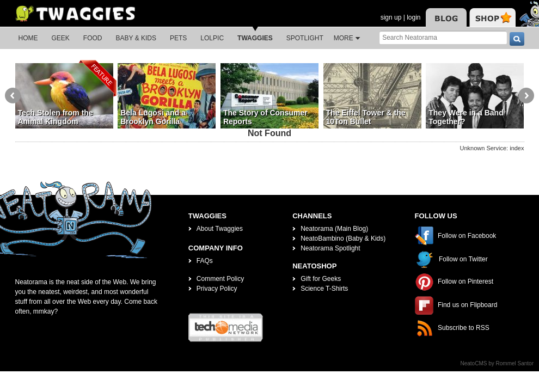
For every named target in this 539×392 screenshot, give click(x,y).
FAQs (205, 261)
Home (28, 38)
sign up (391, 17)
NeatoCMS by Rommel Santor (497, 363)
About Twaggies (220, 229)
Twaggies (255, 38)
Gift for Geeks (321, 279)
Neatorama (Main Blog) (334, 229)
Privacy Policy (217, 289)
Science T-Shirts (324, 289)
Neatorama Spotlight (330, 248)
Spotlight (305, 38)
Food (93, 38)
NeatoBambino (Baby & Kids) (343, 238)
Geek (61, 38)
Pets (178, 38)
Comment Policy (220, 279)
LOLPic (212, 38)
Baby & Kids (136, 38)
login (414, 17)
